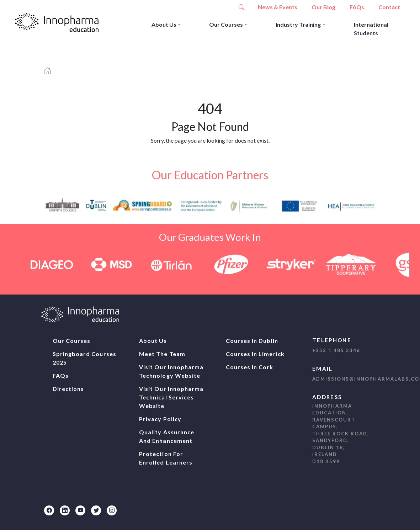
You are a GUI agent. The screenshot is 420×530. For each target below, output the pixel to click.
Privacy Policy (160, 419)
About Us (164, 24)
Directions (68, 389)
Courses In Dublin (252, 341)
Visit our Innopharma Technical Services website (171, 397)
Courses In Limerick (255, 354)
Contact (389, 7)
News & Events (278, 7)
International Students (371, 29)
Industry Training (298, 24)
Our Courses (226, 24)
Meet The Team (162, 354)
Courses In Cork (250, 367)
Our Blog (323, 7)
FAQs (357, 7)
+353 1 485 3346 (336, 350)
